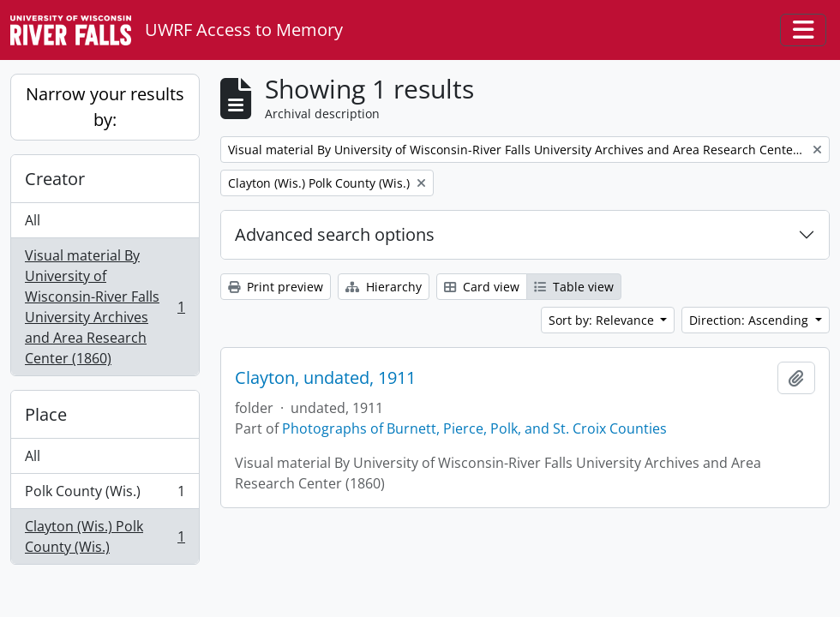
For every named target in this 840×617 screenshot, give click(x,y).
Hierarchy (384, 287)
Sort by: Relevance (603, 320)
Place (46, 414)
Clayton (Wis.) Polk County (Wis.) (105, 536)
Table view (574, 287)
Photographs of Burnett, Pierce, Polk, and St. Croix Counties (474, 428)
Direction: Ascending (750, 320)
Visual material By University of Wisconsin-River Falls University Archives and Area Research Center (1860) (105, 307)
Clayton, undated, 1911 (325, 378)
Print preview (276, 287)
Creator (55, 179)
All (33, 220)
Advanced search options (335, 234)
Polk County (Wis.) (105, 495)
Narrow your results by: (105, 107)
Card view (482, 287)
